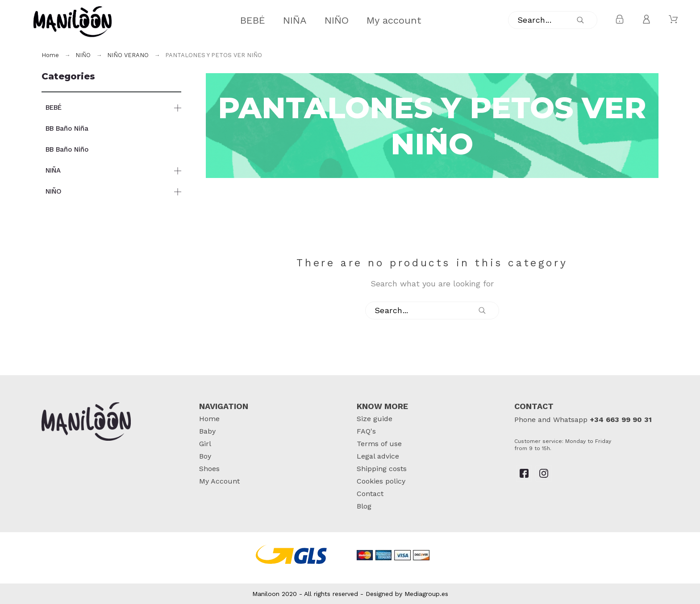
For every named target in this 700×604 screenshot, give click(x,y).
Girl (205, 444)
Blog (364, 506)
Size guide (375, 419)
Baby (207, 431)
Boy (205, 456)
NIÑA (53, 170)
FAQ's (366, 431)
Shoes (209, 469)
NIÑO (54, 191)
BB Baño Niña (67, 128)
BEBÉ (54, 108)
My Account (219, 481)
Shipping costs (382, 469)
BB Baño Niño (67, 149)
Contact (370, 494)
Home (209, 419)
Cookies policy (381, 481)
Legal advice (378, 456)
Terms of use (379, 444)
